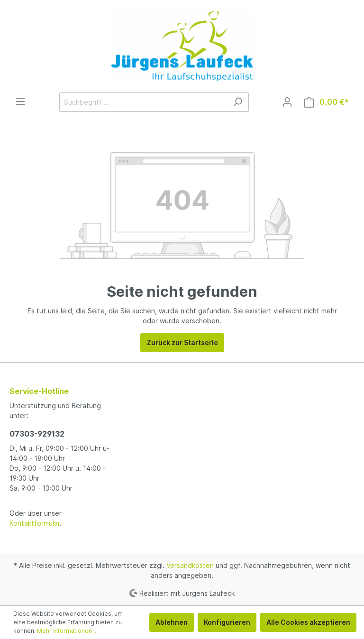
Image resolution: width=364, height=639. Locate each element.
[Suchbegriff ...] (143, 102)
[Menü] (20, 101)
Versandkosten (190, 565)
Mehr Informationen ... (67, 631)
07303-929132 (37, 434)
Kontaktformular (35, 523)
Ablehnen (172, 622)
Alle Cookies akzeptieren (308, 622)
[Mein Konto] (287, 102)
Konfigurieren (227, 622)
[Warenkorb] (326, 102)
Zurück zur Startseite (182, 342)
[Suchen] (238, 102)
